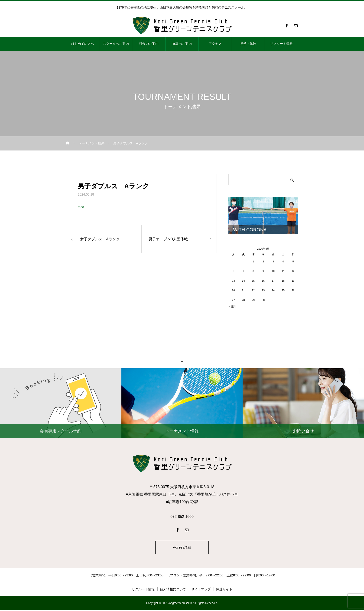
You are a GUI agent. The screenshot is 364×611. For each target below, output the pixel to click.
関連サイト (224, 590)
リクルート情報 (281, 44)
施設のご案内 (182, 44)
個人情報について (173, 590)
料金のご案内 (149, 44)
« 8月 (232, 307)
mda (81, 207)
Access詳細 (182, 548)
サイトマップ (201, 590)
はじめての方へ (83, 44)
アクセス (215, 44)
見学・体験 (248, 44)
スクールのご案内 (116, 44)
